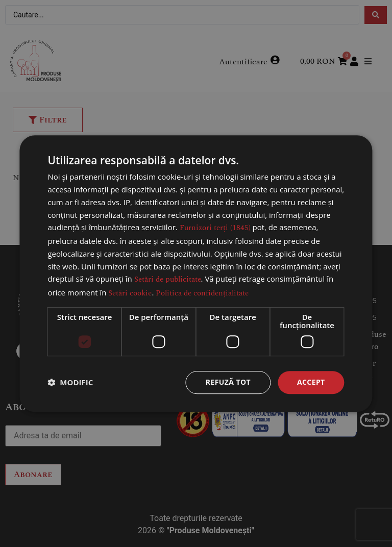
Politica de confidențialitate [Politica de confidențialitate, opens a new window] (202, 293)
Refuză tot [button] (228, 382)
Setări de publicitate (168, 280)
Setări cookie (130, 293)
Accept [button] (311, 382)
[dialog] (196, 273)
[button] (70, 382)
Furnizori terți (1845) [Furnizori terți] (215, 228)
